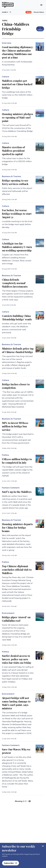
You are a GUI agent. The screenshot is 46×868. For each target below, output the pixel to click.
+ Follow (40, 29)
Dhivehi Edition (39, 12)
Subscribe (11, 863)
